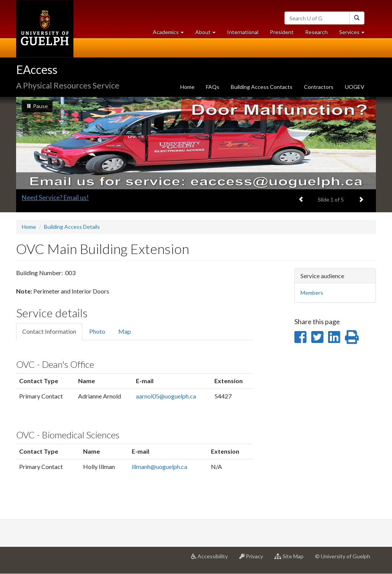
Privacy (254, 559)
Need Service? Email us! (55, 198)
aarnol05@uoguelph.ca (166, 396)
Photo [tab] (97, 331)
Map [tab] (125, 331)
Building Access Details (72, 227)
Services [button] (355, 34)
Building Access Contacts (262, 87)
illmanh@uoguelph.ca (159, 467)
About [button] (208, 34)
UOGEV (355, 87)
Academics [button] (171, 34)
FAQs (213, 87)
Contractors (319, 87)
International (243, 32)
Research (319, 34)
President (282, 32)
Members (312, 293)
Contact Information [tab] (49, 331)
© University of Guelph (343, 556)
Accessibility (212, 559)
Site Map (292, 559)
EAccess (37, 69)
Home (187, 87)
